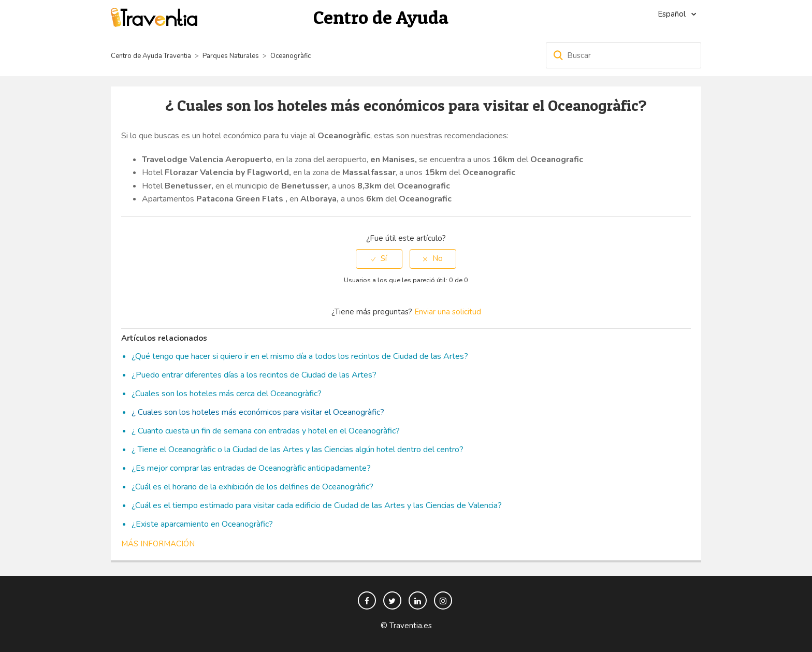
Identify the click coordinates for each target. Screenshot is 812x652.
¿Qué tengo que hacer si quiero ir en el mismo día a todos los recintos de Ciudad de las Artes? (300, 356)
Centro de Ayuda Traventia (151, 56)
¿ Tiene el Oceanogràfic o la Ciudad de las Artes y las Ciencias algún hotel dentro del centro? (298, 450)
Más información (158, 544)
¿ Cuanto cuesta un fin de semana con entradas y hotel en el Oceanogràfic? (266, 431)
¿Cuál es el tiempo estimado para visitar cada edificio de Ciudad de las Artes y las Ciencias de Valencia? (317, 505)
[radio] (379, 259)
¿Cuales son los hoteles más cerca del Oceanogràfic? (227, 394)
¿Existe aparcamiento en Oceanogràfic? (202, 524)
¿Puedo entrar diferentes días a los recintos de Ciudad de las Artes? (254, 375)
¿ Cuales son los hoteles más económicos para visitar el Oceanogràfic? (258, 412)
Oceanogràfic (291, 56)
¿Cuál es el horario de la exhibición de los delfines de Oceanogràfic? (252, 487)
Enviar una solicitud (448, 312)
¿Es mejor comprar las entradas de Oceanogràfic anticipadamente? (251, 468)
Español (673, 14)
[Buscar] (624, 55)
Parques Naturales (231, 56)
